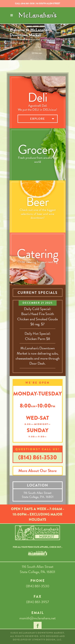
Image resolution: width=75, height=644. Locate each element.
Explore (38, 120)
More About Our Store (37, 471)
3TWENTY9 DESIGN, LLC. (47, 640)
